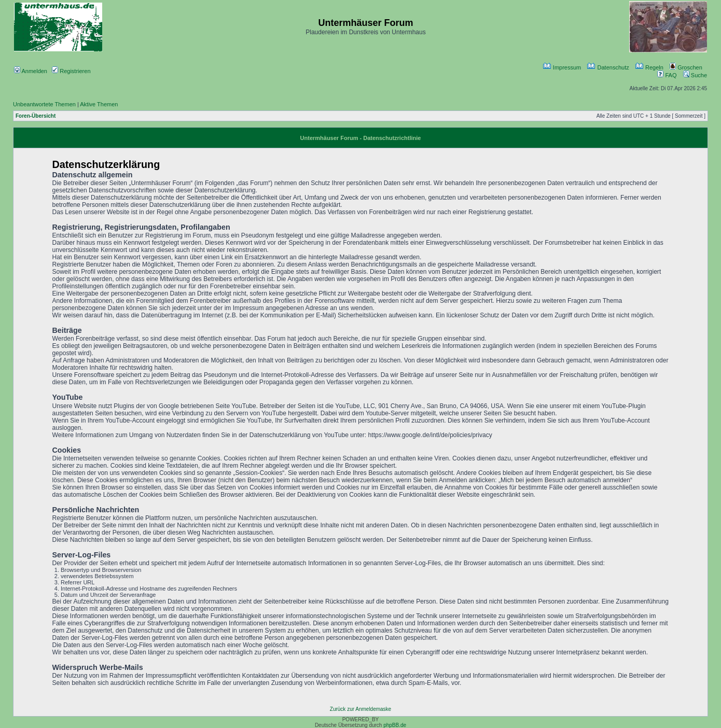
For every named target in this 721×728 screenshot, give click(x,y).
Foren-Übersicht (36, 116)
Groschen (686, 67)
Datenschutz (608, 67)
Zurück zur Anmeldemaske (360, 709)
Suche (695, 75)
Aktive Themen (99, 104)
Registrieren (71, 71)
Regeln (649, 67)
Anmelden (31, 71)
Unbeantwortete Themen (44, 104)
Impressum (562, 67)
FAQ (667, 75)
